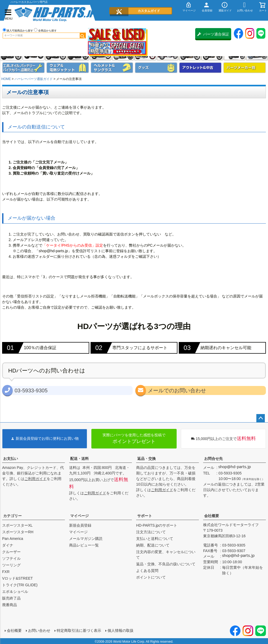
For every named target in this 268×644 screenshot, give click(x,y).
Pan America (13, 539)
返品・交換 (146, 459)
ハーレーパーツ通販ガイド (34, 79)
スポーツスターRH (18, 532)
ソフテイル (11, 558)
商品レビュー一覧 (84, 545)
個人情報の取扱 (120, 630)
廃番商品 (10, 605)
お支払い (11, 459)
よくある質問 (147, 571)
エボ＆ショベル (15, 592)
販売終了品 (11, 598)
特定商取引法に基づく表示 (78, 630)
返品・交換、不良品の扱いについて (166, 564)
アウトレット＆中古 (200, 68)
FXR (6, 572)
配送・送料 (79, 459)
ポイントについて (151, 577)
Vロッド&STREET (17, 578)
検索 (83, 35)
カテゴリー (12, 516)
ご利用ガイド (35, 479)
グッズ (156, 68)
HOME (6, 79)
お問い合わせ (39, 630)
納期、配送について (153, 545)
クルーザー (11, 552)
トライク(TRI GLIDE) (20, 585)
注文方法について (151, 532)
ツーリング (11, 565)
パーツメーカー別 (245, 68)
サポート (145, 516)
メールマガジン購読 (86, 539)
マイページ (79, 516)
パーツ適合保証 (213, 34)
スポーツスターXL (17, 525)
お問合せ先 (213, 459)
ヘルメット (112, 68)
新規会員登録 (80, 525)
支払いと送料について (155, 539)
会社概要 (212, 516)
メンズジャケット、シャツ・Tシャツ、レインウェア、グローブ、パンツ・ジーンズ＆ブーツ (68, 68)
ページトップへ (261, 418)
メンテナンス (23, 68)
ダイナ (8, 545)
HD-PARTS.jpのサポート (157, 525)
